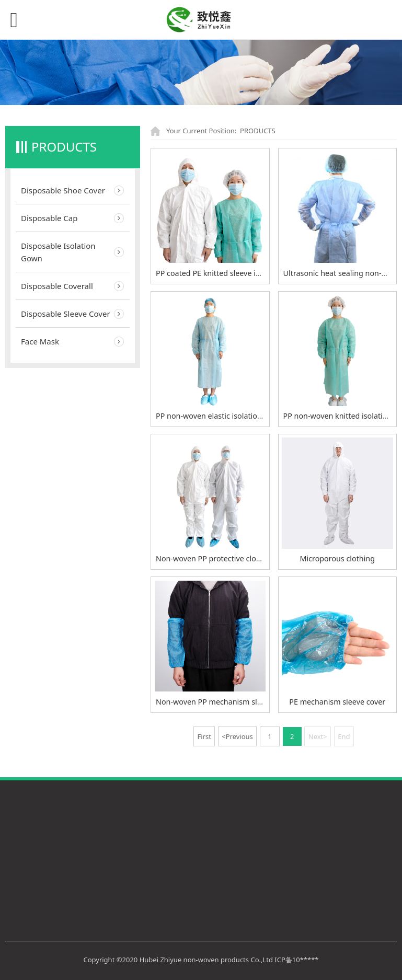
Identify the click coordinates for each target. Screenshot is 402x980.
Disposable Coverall (57, 286)
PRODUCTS (258, 131)
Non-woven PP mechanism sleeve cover (225, 702)
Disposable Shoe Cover (63, 190)
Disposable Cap (49, 218)
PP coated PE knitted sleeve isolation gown (230, 273)
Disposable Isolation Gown (58, 252)
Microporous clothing (337, 558)
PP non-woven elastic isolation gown (220, 416)
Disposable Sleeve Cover (66, 314)
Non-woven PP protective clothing (215, 558)
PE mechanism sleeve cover (337, 702)
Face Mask (40, 341)
